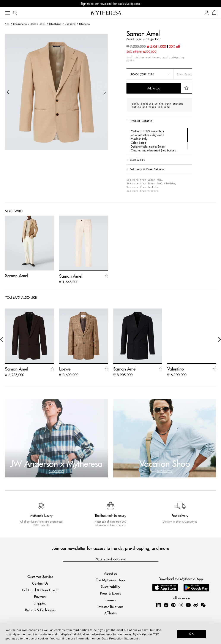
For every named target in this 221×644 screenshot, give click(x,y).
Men (7, 24)
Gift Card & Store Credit (40, 590)
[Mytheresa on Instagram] (181, 605)
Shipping (40, 603)
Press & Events (110, 593)
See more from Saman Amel (145, 180)
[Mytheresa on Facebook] (166, 605)
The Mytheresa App (110, 580)
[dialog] (110, 633)
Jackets (70, 24)
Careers (110, 600)
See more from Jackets (142, 187)
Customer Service (40, 576)
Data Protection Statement (120, 638)
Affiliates (110, 613)
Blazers (84, 24)
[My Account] (207, 13)
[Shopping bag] (214, 13)
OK (192, 634)
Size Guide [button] (185, 74)
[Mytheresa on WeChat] (203, 605)
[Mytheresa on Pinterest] (173, 605)
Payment (40, 596)
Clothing (55, 24)
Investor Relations (110, 607)
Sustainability (110, 586)
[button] (8, 92)
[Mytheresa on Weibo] (196, 605)
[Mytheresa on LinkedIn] (158, 605)
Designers (20, 24)
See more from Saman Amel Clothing (151, 183)
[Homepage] (110, 13)
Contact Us (40, 583)
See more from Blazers (142, 191)
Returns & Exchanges (40, 610)
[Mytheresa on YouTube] (188, 605)
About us (110, 573)
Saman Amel (38, 24)
